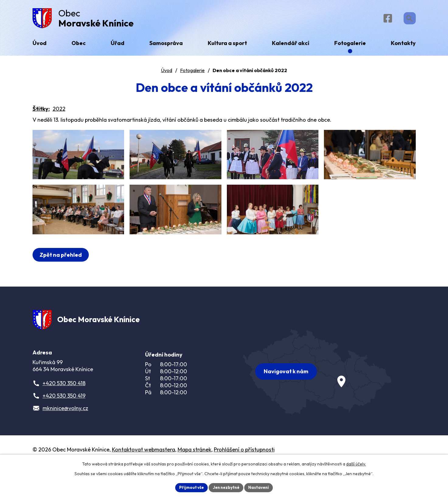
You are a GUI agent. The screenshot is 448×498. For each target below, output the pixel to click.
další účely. (356, 463)
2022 (59, 111)
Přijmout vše (190, 487)
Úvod (167, 73)
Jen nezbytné (226, 487)
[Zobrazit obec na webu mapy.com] (317, 397)
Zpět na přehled (62, 280)
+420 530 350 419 (64, 424)
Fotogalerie (192, 73)
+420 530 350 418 (64, 411)
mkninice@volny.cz (65, 436)
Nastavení (261, 487)
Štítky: (41, 111)
